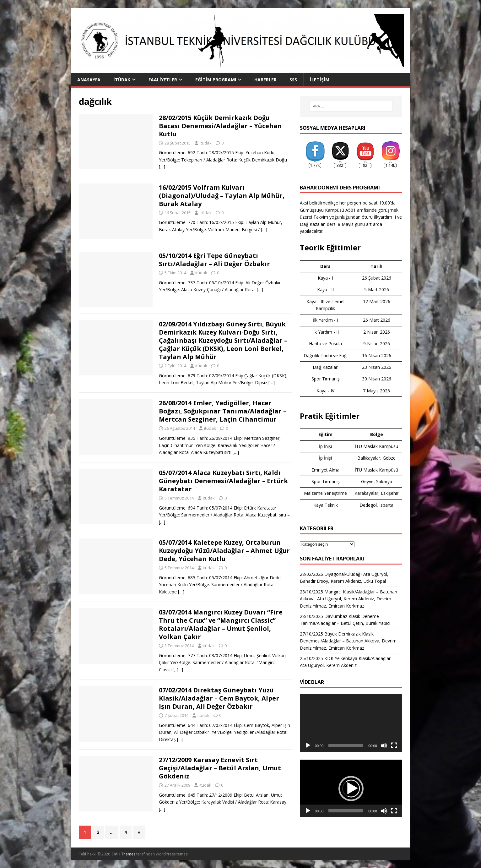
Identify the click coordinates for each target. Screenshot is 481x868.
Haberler (265, 80)
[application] (351, 723)
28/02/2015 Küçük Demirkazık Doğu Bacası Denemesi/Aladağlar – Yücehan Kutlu (220, 126)
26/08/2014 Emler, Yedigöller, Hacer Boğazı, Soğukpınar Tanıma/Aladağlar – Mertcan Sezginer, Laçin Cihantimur (223, 411)
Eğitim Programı (216, 80)
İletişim (320, 80)
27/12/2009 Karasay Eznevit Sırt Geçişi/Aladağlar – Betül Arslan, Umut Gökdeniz (220, 768)
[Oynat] (308, 745)
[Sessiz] (384, 745)
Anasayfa (89, 80)
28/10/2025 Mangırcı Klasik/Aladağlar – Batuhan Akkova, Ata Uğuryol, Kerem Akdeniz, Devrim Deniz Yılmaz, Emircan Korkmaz (349, 599)
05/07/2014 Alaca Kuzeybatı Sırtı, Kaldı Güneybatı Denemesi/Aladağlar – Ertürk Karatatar (223, 481)
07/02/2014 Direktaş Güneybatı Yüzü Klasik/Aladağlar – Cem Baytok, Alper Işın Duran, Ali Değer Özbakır (219, 698)
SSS (293, 80)
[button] (351, 789)
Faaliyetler (163, 80)
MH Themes (125, 854)
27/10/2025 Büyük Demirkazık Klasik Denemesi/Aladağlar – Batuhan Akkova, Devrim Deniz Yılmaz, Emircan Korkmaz (348, 641)
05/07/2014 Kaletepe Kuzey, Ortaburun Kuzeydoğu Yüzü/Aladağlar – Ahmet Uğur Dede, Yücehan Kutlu (224, 551)
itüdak (206, 143)
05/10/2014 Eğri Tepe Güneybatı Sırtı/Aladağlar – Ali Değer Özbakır (214, 260)
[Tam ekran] (394, 745)
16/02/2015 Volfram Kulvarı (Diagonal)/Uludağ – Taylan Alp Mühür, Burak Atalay (222, 196)
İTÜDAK (122, 80)
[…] (162, 167)
